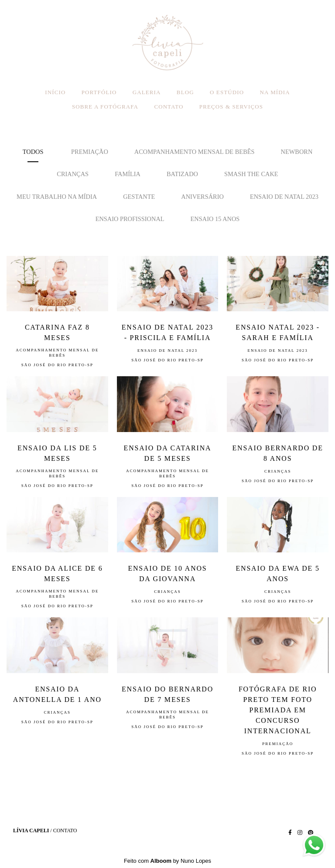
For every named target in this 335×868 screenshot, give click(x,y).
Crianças (73, 174)
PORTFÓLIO (99, 92)
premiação (90, 152)
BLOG (185, 92)
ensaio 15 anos (215, 219)
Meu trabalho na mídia (57, 197)
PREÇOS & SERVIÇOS (231, 107)
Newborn (297, 152)
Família (128, 174)
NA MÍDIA (275, 92)
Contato (65, 831)
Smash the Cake (251, 174)
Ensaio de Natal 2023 (284, 197)
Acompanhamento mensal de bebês (195, 152)
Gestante (139, 197)
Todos (33, 152)
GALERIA (147, 92)
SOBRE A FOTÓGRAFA (105, 107)
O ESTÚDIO (227, 92)
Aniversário (202, 197)
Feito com (167, 861)
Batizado (182, 174)
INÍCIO (55, 92)
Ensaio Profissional (130, 219)
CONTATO (169, 107)
